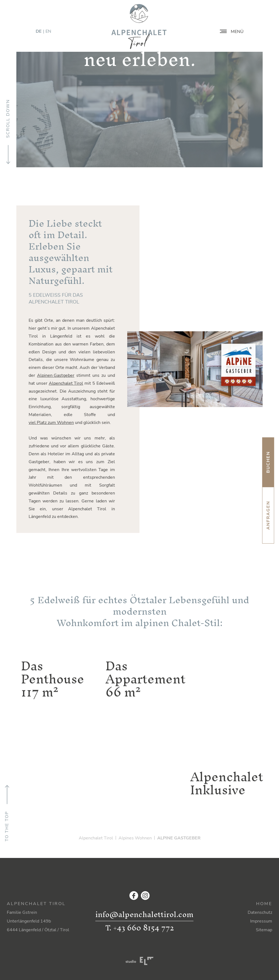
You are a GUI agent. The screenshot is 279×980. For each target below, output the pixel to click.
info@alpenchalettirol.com (144, 914)
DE (39, 31)
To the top (7, 813)
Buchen (268, 462)
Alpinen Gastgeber (56, 375)
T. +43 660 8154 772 (139, 928)
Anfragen (268, 515)
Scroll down (8, 132)
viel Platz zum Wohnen (51, 423)
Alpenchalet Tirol (66, 383)
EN (48, 31)
